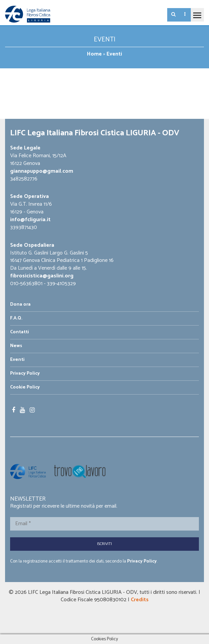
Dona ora (20, 304)
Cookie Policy (25, 387)
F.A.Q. (16, 318)
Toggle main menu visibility (196, 12)
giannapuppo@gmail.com (42, 171)
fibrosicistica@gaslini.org (42, 276)
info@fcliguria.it (30, 220)
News (16, 346)
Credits (140, 600)
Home (94, 54)
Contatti (20, 332)
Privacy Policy (25, 374)
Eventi (17, 360)
